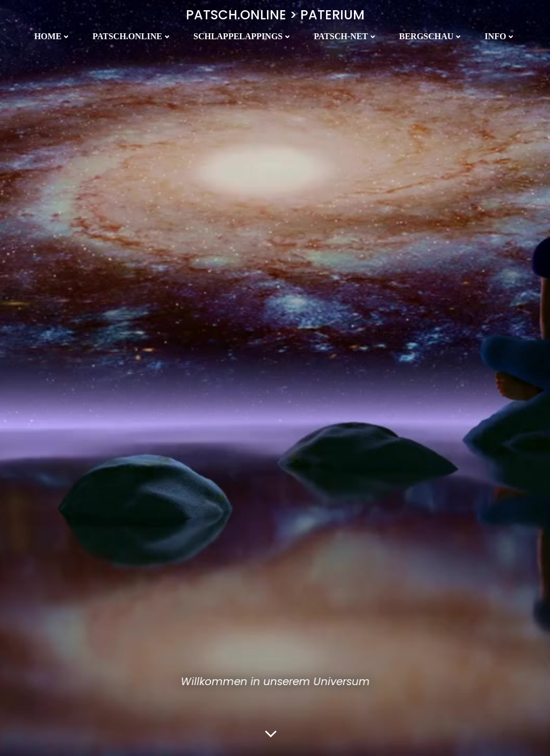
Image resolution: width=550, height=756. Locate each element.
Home (53, 36)
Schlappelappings (243, 36)
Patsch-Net (346, 36)
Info (500, 36)
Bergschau (431, 36)
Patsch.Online (132, 36)
